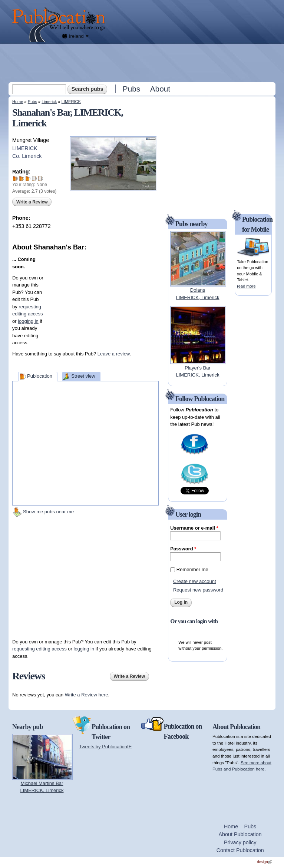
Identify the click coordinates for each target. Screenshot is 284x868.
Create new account (195, 581)
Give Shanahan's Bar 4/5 (34, 178)
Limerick (49, 102)
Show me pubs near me (48, 512)
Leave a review (114, 354)
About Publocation (240, 834)
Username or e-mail (194, 528)
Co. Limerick (27, 156)
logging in (28, 321)
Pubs (131, 89)
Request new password (198, 590)
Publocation (40, 376)
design (265, 862)
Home (18, 102)
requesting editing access (39, 649)
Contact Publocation (240, 850)
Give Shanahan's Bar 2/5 (22, 178)
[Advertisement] (143, 63)
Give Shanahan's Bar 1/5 (15, 178)
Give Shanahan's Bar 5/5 (41, 178)
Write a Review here (87, 695)
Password (183, 549)
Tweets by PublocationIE (105, 747)
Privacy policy (240, 842)
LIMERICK (71, 102)
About (160, 89)
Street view (83, 376)
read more (246, 286)
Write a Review (32, 202)
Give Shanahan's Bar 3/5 (28, 178)
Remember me (192, 569)
